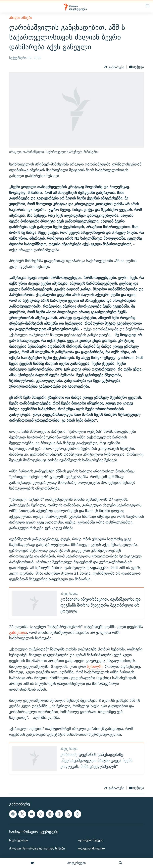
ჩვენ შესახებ (18, 840)
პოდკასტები (76, 863)
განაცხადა (18, 632)
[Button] (114, 67)
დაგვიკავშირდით (92, 848)
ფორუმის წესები (91, 840)
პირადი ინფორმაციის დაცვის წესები (37, 848)
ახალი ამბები (21, 18)
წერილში (95, 666)
